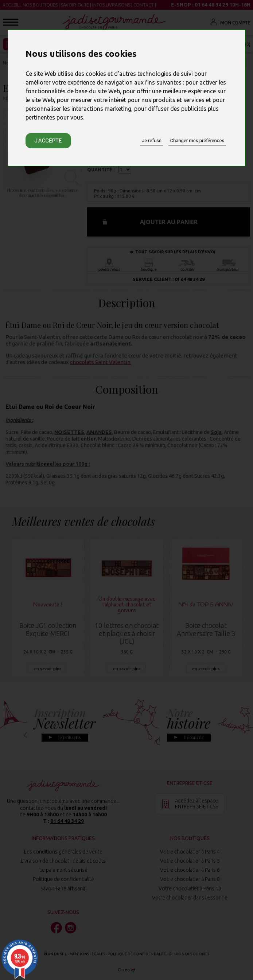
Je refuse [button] (152, 140)
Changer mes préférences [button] (197, 140)
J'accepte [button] (48, 141)
